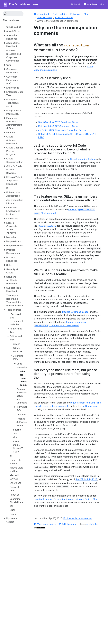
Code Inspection (64, 17)
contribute (92, 524)
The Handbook (42, 14)
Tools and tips (60, 14)
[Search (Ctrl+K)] (13, 14)
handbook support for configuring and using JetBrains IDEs (65, 499)
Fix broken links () (78, 518)
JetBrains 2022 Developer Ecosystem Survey (62, 130)
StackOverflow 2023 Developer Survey (59, 122)
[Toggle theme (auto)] (102, 4)
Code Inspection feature (83, 159)
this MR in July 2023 (86, 479)
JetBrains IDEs (45, 17)
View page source (45, 524)
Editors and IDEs (79, 14)
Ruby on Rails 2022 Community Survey (59, 126)
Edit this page (68, 524)
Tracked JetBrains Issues (75, 312)
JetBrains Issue (90, 406)
